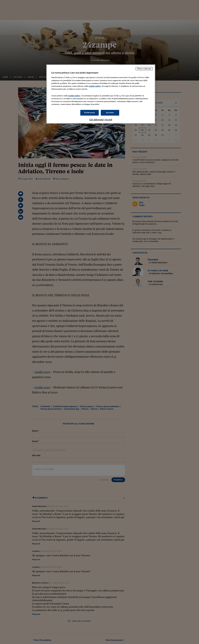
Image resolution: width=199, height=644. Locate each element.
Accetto (110, 113)
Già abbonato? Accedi (101, 120)
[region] (101, 94)
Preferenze (90, 113)
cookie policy (95, 86)
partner (138, 96)
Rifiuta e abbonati (144, 69)
